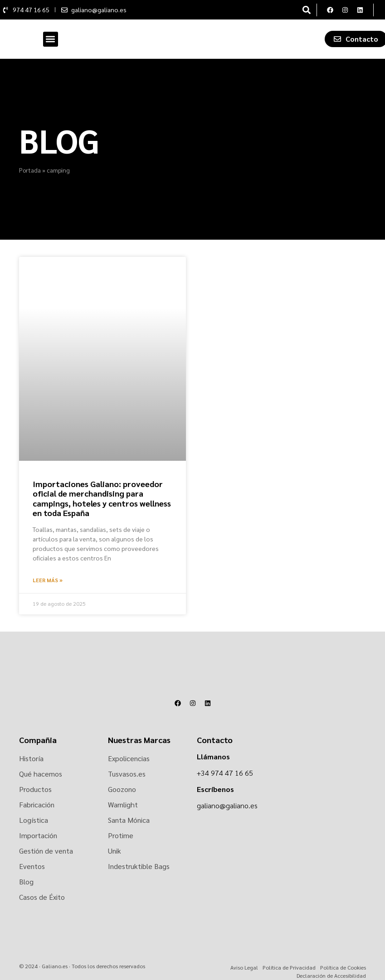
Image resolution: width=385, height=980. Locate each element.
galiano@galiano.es (227, 805)
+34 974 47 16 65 (225, 773)
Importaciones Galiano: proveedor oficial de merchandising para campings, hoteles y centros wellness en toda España (102, 498)
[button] (307, 10)
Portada (30, 170)
